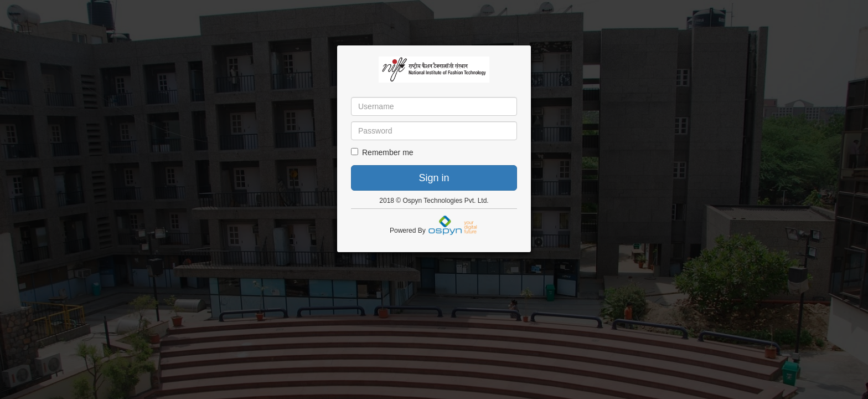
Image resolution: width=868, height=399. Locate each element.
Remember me (382, 152)
